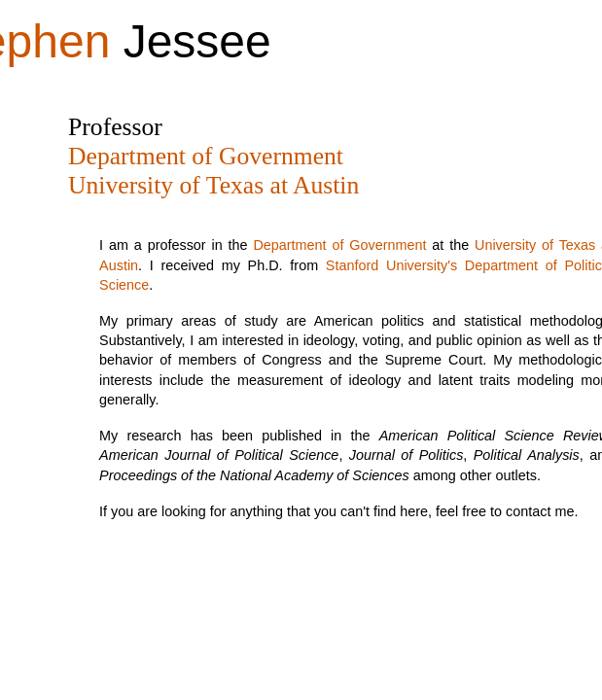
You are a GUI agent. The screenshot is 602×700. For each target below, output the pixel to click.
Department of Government (206, 156)
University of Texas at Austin (213, 185)
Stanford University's (391, 265)
